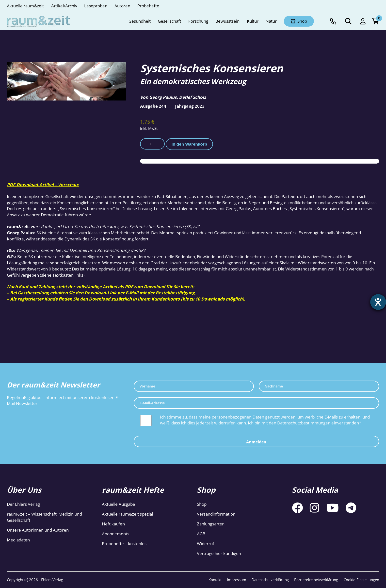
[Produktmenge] (152, 144)
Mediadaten (18, 540)
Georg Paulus (163, 97)
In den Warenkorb (189, 144)
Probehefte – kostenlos (124, 544)
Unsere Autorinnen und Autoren (38, 530)
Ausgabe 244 (153, 106)
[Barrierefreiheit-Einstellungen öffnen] (378, 302)
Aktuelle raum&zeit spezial (127, 514)
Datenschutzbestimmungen (304, 423)
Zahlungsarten (211, 524)
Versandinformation (216, 514)
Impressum (237, 580)
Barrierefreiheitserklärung (316, 580)
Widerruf (206, 544)
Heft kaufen (113, 524)
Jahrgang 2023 (190, 106)
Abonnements (116, 534)
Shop (202, 504)
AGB (201, 534)
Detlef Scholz (192, 97)
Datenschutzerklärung (270, 580)
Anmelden (256, 442)
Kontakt (215, 580)
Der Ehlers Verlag (23, 504)
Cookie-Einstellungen (361, 580)
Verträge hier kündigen (219, 553)
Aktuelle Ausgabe (119, 504)
